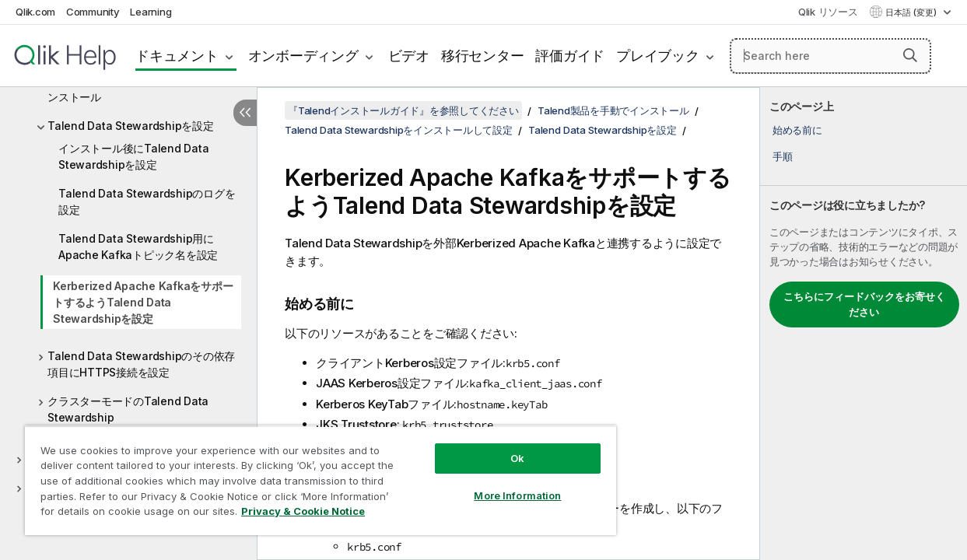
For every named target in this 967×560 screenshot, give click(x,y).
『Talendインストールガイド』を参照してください (403, 110)
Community (93, 12)
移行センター (483, 56)
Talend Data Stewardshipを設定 (131, 126)
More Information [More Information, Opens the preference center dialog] (492, 484)
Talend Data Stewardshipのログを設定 (147, 201)
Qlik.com (35, 12)
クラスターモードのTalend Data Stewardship (128, 409)
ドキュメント (177, 56)
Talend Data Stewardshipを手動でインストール (141, 89)
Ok (492, 446)
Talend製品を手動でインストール (613, 110)
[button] (910, 55)
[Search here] (830, 56)
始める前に (797, 130)
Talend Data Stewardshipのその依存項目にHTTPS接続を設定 (141, 364)
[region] (305, 474)
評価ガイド (570, 56)
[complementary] (864, 324)
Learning (151, 12)
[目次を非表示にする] (245, 113)
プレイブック (658, 56)
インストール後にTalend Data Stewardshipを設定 (133, 156)
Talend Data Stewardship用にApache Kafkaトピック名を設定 (138, 247)
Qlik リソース (828, 12)
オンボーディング (303, 56)
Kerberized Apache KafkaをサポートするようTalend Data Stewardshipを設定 (143, 302)
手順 (783, 156)
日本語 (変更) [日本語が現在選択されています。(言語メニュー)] (912, 12)
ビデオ (409, 56)
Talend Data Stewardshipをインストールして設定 (399, 130)
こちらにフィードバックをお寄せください (864, 304)
